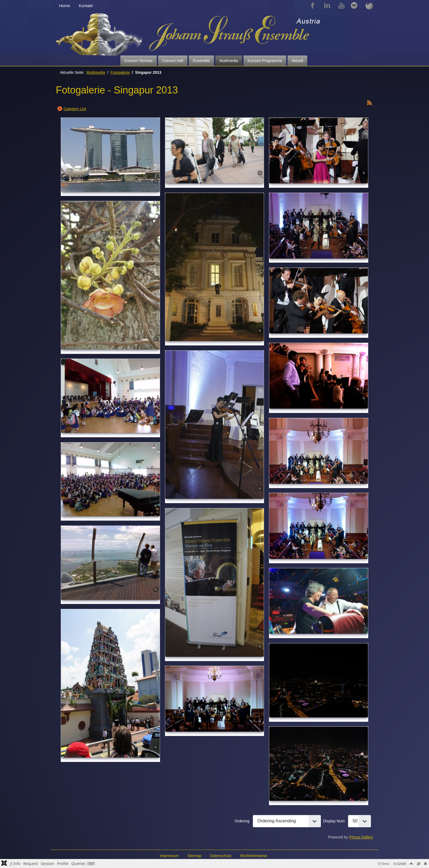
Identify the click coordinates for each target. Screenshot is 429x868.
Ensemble (201, 61)
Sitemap (194, 856)
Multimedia (229, 61)
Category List (75, 109)
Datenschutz (221, 856)
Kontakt (86, 6)
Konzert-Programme (265, 61)
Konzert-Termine (139, 61)
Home (65, 6)
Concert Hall (173, 61)
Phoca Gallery (361, 837)
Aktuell (297, 61)
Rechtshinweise (254, 856)
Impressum (169, 856)
